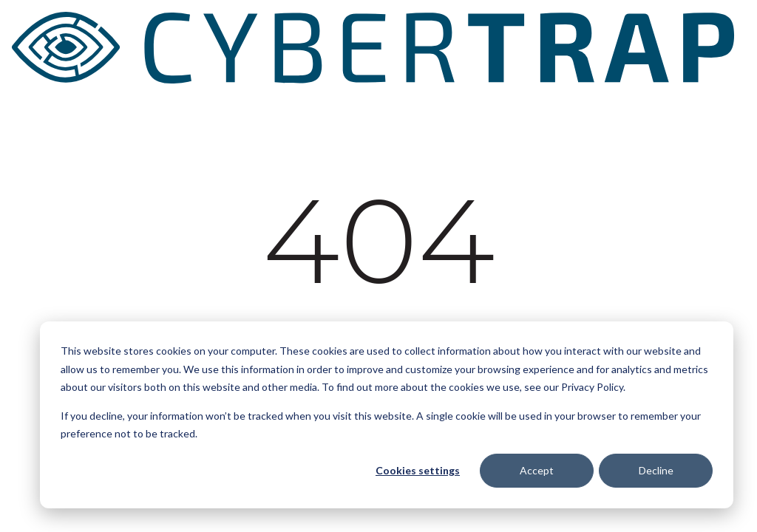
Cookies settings (418, 470)
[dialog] (387, 415)
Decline (656, 470)
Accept (537, 470)
